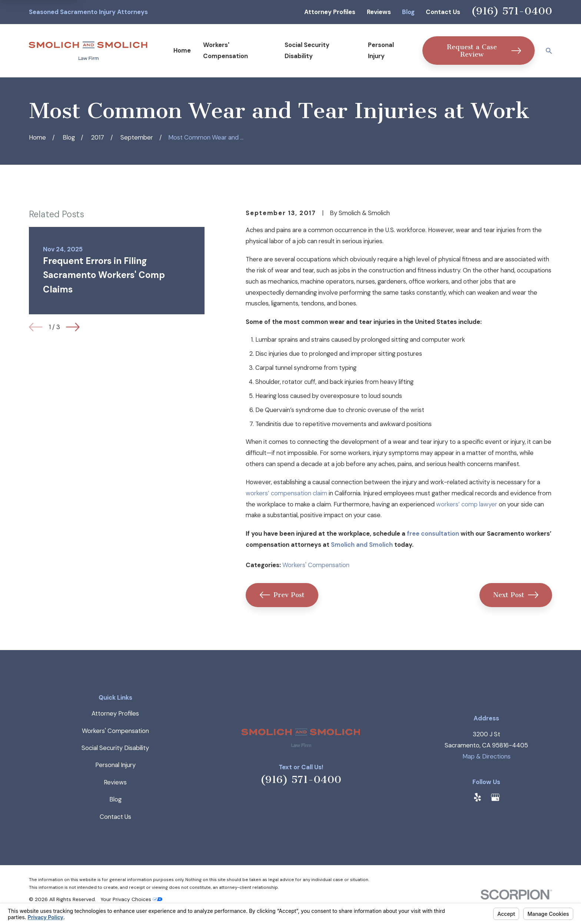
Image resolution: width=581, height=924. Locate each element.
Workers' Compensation (316, 565)
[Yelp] (477, 797)
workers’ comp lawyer (467, 504)
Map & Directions (487, 756)
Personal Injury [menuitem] (381, 50)
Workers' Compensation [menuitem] (225, 50)
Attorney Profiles (330, 12)
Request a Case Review (484, 51)
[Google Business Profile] (495, 797)
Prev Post (282, 595)
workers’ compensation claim (286, 493)
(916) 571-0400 (512, 11)
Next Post (516, 595)
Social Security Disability (115, 748)
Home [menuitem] (182, 50)
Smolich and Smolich (362, 545)
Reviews (379, 12)
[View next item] (73, 327)
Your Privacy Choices (131, 899)
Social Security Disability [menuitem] (307, 50)
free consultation (433, 533)
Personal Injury (115, 765)
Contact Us (443, 12)
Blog (408, 12)
